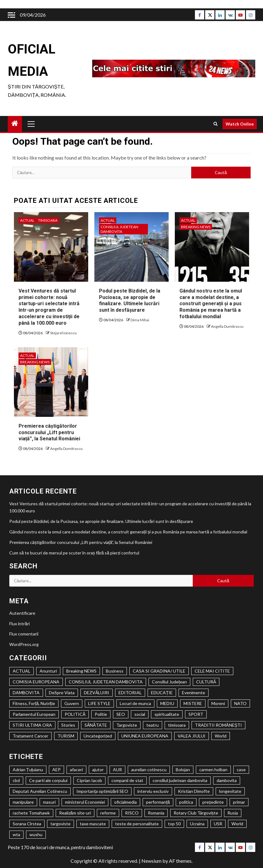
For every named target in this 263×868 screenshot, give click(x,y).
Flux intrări (19, 624)
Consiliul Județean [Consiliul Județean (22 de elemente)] (169, 682)
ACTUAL (27, 220)
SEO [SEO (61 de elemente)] (121, 714)
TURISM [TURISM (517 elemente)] (66, 736)
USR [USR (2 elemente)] (218, 824)
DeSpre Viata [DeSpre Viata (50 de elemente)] (62, 693)
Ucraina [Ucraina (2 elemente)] (197, 824)
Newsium (151, 861)
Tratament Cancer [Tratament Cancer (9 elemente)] (30, 736)
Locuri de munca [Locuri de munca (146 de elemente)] (135, 703)
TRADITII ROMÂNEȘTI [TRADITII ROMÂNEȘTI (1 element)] (218, 725)
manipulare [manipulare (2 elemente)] (23, 802)
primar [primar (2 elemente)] (239, 802)
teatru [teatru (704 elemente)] (153, 725)
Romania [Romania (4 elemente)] (156, 813)
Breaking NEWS (196, 227)
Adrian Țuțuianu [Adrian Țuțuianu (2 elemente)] (28, 770)
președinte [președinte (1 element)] (213, 802)
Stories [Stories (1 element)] (68, 725)
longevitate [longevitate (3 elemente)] (230, 791)
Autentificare (22, 613)
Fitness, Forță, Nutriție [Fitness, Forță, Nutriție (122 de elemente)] (34, 703)
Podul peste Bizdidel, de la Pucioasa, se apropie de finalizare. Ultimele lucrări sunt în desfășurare (130, 300)
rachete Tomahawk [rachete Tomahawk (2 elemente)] (31, 813)
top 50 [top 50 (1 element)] (174, 824)
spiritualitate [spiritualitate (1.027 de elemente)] (167, 714)
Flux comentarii (24, 634)
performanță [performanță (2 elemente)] (158, 802)
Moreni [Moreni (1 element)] (218, 703)
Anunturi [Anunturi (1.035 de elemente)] (48, 671)
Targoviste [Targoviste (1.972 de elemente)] (127, 725)
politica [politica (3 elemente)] (186, 802)
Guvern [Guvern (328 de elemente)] (72, 703)
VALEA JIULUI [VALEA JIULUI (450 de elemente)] (192, 736)
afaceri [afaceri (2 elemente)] (76, 770)
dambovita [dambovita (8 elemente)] (227, 780)
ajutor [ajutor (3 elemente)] (98, 770)
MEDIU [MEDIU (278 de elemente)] (167, 703)
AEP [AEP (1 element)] (56, 770)
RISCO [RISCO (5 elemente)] (132, 813)
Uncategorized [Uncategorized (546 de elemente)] (98, 736)
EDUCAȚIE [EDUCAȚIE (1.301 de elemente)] (162, 693)
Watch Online (240, 124)
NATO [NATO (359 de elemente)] (240, 703)
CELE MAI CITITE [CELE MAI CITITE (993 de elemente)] (212, 671)
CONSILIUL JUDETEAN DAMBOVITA (119, 229)
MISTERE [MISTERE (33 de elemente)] (193, 703)
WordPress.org (24, 644)
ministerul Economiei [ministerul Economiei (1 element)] (85, 802)
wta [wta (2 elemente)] (16, 834)
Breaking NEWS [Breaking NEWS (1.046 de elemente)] (81, 671)
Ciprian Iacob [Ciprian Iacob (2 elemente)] (89, 780)
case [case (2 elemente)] (241, 770)
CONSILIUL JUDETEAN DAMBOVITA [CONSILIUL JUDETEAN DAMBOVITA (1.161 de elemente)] (106, 682)
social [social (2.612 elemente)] (140, 714)
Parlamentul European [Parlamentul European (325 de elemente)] (34, 714)
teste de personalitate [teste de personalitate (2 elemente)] (137, 824)
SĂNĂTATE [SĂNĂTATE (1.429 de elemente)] (96, 725)
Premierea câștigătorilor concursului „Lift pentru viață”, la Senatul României (49, 432)
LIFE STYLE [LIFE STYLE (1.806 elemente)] (99, 703)
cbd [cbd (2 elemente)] (16, 780)
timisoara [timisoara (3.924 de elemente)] (177, 725)
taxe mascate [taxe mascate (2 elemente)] (93, 824)
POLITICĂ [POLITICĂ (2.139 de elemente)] (75, 714)
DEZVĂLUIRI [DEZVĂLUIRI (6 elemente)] (97, 693)
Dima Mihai (140, 320)
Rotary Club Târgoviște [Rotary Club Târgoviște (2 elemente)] (196, 813)
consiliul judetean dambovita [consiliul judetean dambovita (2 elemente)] (180, 780)
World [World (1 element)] (221, 736)
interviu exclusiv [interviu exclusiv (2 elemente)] (153, 791)
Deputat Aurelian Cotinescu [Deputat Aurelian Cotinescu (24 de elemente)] (40, 791)
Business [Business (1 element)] (115, 671)
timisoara (48, 220)
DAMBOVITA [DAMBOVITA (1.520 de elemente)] (26, 693)
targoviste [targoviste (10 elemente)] (60, 824)
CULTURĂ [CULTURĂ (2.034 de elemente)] (206, 682)
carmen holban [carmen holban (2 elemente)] (213, 770)
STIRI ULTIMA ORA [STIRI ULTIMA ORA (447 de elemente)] (32, 725)
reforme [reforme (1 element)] (108, 813)
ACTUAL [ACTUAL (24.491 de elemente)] (22, 671)
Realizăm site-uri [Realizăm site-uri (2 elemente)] (75, 813)
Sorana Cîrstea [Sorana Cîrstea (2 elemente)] (27, 824)
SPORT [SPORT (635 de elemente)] (196, 714)
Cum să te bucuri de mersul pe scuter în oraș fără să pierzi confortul (74, 553)
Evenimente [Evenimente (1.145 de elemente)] (194, 693)
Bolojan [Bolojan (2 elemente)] (183, 770)
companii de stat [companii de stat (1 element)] (127, 780)
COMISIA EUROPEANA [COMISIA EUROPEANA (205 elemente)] (36, 682)
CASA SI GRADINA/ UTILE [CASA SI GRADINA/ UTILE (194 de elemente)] (159, 671)
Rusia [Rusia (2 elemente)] (233, 813)
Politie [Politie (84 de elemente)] (101, 714)
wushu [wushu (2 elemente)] (36, 834)
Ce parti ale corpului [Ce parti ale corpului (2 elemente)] (48, 780)
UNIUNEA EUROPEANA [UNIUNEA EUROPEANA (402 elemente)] (145, 736)
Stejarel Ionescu (63, 333)
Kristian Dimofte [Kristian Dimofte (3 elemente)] (194, 791)
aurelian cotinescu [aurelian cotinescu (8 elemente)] (149, 770)
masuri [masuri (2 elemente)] (49, 802)
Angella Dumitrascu (227, 326)
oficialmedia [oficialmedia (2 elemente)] (125, 802)
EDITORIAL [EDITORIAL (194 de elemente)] (130, 693)
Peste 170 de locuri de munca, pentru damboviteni (60, 847)
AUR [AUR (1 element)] (117, 770)
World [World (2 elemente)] (237, 824)
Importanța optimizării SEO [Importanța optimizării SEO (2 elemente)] (102, 791)
